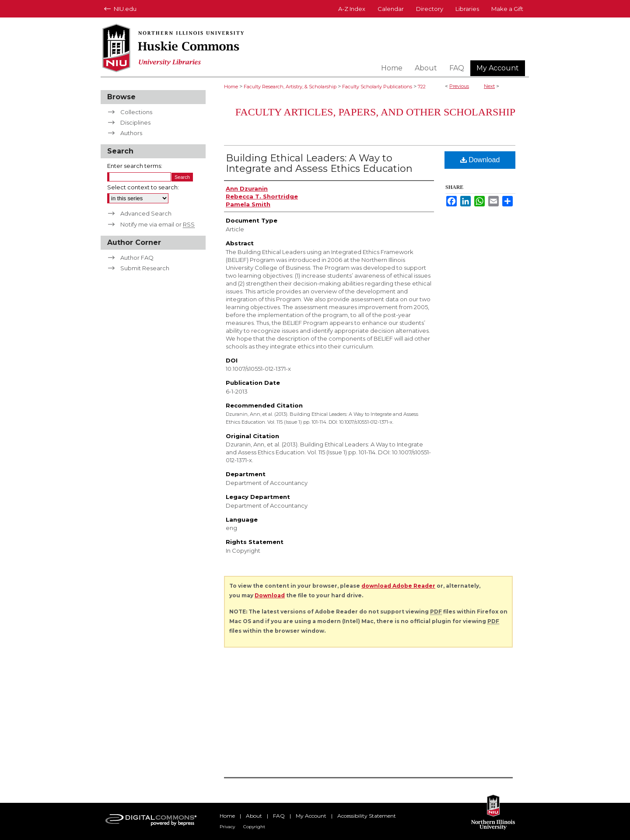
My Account (311, 816)
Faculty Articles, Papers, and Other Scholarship (375, 112)
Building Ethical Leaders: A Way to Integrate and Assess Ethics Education (319, 163)
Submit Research (145, 268)
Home (231, 87)
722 (422, 87)
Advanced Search (146, 213)
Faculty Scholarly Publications (377, 87)
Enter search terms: (135, 166)
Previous (459, 86)
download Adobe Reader (398, 586)
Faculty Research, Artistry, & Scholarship (290, 87)
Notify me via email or (157, 224)
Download (480, 160)
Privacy (227, 827)
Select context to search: (143, 187)
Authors (131, 133)
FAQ (279, 816)
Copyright (254, 827)
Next (489, 86)
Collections (136, 112)
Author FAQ (137, 258)
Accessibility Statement (367, 816)
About (254, 816)
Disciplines (135, 122)
